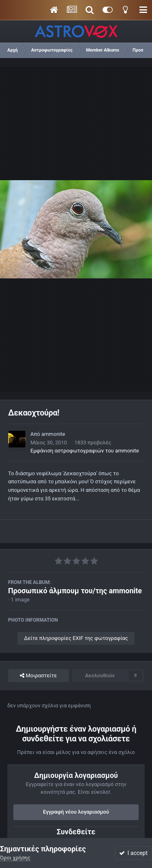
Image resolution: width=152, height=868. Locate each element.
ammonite (53, 434)
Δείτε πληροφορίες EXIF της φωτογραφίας (76, 638)
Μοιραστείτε (38, 676)
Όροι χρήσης (15, 858)
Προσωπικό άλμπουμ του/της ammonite (75, 591)
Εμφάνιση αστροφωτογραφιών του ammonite (85, 451)
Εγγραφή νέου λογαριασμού (76, 812)
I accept (133, 853)
